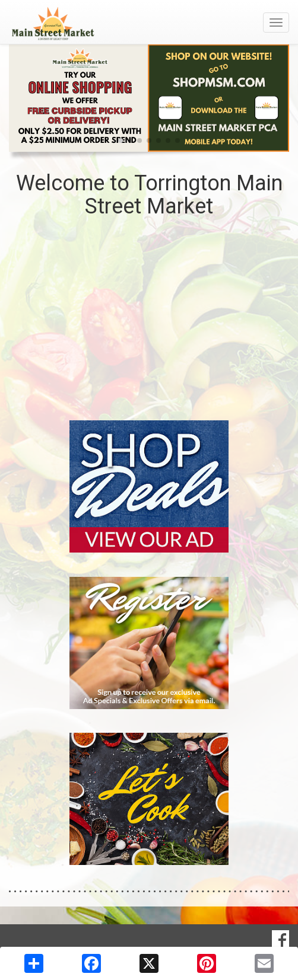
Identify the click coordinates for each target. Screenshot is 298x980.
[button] (121, 141)
